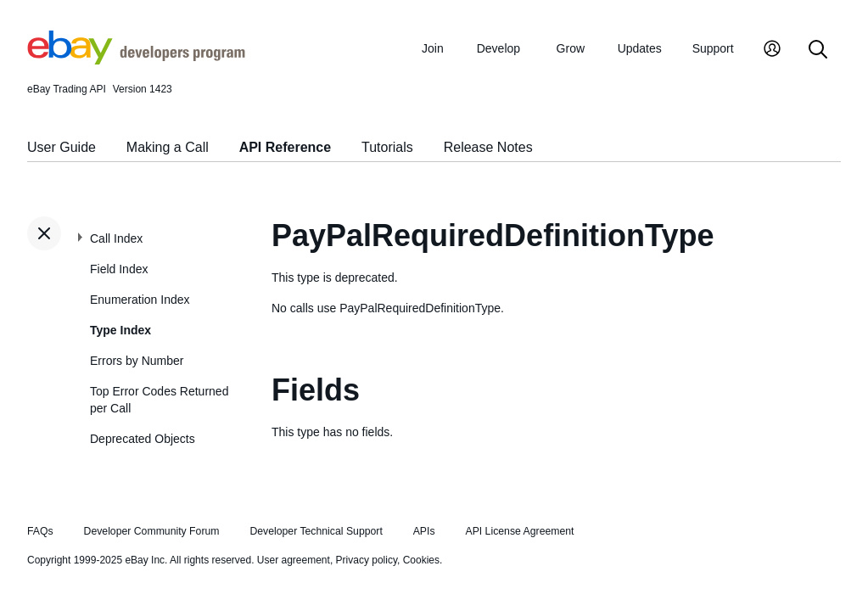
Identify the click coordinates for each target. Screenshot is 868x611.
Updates (640, 48)
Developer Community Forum (152, 531)
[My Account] (772, 50)
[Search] (818, 50)
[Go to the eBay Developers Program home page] (136, 60)
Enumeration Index (140, 300)
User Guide (62, 147)
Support (713, 48)
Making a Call (168, 147)
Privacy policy (367, 560)
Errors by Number (137, 361)
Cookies (421, 560)
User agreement (294, 560)
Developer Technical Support (316, 531)
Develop (498, 48)
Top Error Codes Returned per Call (159, 400)
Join (433, 48)
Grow (571, 48)
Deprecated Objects (143, 439)
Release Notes (488, 147)
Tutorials (387, 147)
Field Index (119, 269)
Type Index (120, 330)
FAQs (40, 531)
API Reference (286, 147)
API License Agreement (519, 531)
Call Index (116, 238)
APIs (424, 531)
